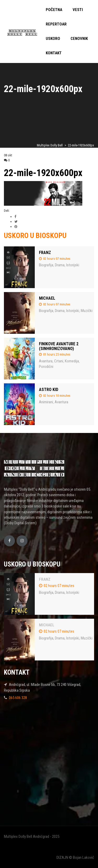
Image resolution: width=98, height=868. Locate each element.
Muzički (87, 311)
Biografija (46, 265)
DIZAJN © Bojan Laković (75, 858)
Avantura (46, 361)
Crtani (59, 361)
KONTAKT (54, 53)
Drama (60, 265)
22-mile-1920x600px (43, 173)
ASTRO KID (49, 390)
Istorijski (73, 265)
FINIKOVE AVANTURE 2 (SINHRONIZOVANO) (59, 346)
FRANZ (45, 253)
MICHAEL (47, 298)
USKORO (53, 39)
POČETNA (54, 10)
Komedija (72, 361)
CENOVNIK (79, 39)
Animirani (46, 402)
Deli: (7, 211)
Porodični (46, 367)
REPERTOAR (56, 24)
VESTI (78, 10)
